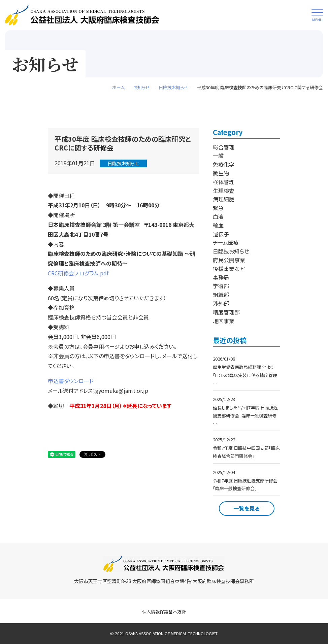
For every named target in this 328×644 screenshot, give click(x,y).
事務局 (221, 277)
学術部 (221, 286)
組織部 (221, 295)
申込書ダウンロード (71, 381)
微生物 (221, 173)
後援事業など (229, 269)
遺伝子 (221, 234)
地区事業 (224, 321)
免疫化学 (224, 164)
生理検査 (224, 191)
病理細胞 (224, 199)
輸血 (218, 225)
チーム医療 (226, 242)
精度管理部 (226, 312)
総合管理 (224, 147)
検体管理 (224, 182)
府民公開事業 (229, 260)
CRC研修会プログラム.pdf (78, 273)
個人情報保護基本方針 (164, 612)
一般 (218, 156)
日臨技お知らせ (123, 163)
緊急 (218, 208)
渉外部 (221, 303)
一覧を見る (247, 508)
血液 (218, 216)
